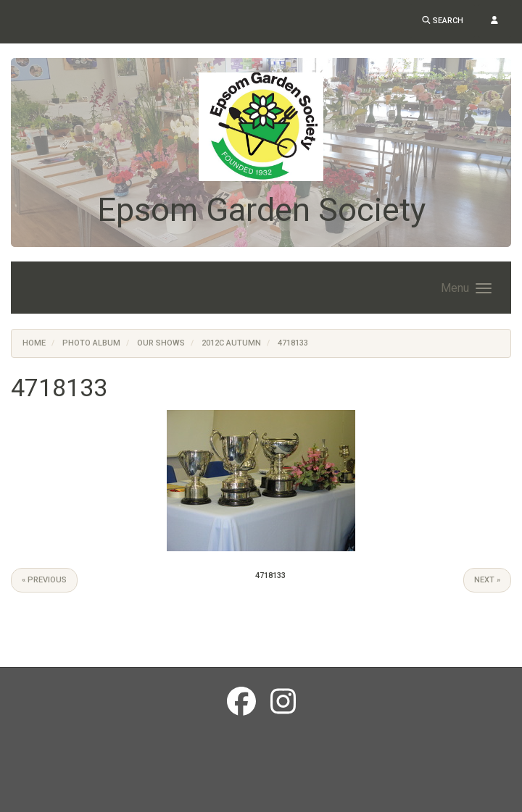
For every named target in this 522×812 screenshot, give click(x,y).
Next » (487, 580)
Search (443, 21)
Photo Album (91, 343)
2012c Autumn (231, 343)
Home (34, 343)
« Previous (44, 580)
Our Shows (161, 343)
